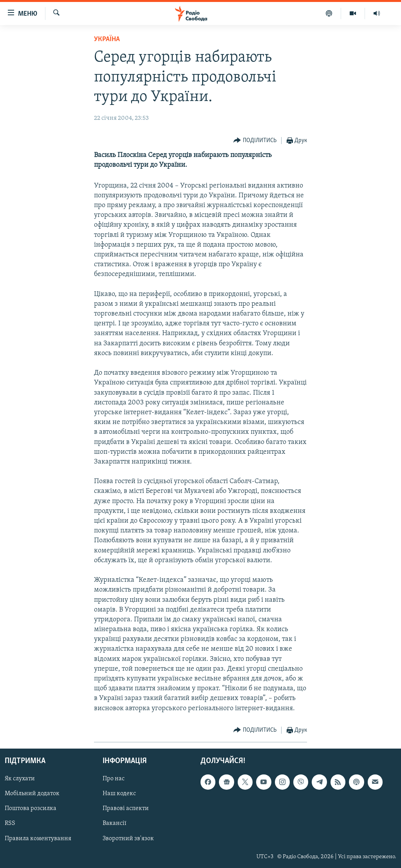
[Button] (255, 141)
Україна (107, 39)
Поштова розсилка (31, 808)
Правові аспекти (126, 808)
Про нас (114, 779)
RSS (10, 823)
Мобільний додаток (32, 794)
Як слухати (20, 779)
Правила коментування (38, 838)
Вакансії (115, 823)
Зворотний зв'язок (128, 838)
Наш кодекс (119, 794)
